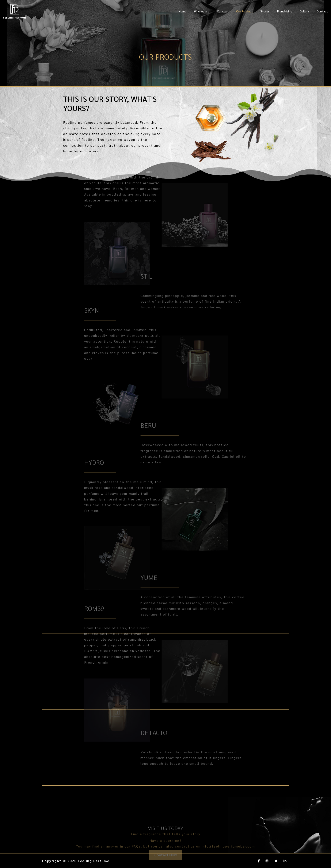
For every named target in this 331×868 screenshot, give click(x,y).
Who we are (202, 11)
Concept (223, 11)
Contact (322, 11)
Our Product (244, 11)
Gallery (304, 11)
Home (182, 11)
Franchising (285, 11)
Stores (265, 11)
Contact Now (165, 862)
